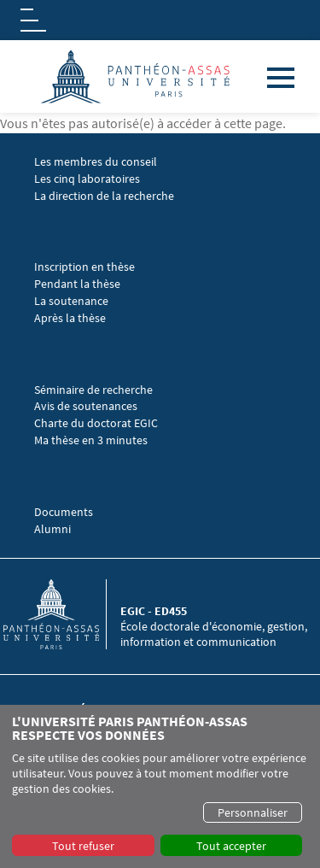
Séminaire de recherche (95, 390)
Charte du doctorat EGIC (96, 423)
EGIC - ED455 (154, 611)
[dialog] (160, 786)
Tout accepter (231, 846)
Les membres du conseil (96, 162)
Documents (64, 512)
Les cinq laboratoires (87, 179)
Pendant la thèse (77, 284)
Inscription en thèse (84, 267)
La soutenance (71, 301)
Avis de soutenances (86, 406)
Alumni (52, 529)
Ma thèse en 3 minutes (91, 440)
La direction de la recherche (104, 196)
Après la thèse (70, 318)
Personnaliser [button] (253, 812)
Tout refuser (83, 846)
